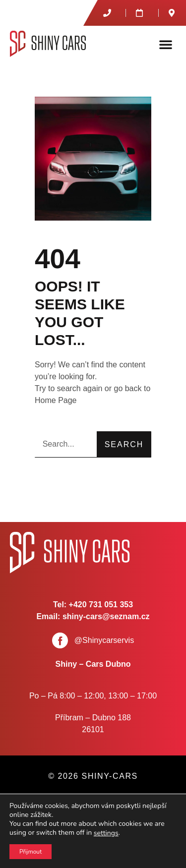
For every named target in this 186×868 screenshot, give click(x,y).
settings (106, 833)
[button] (166, 44)
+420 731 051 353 (101, 605)
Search (124, 444)
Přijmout (31, 852)
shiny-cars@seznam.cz (106, 616)
